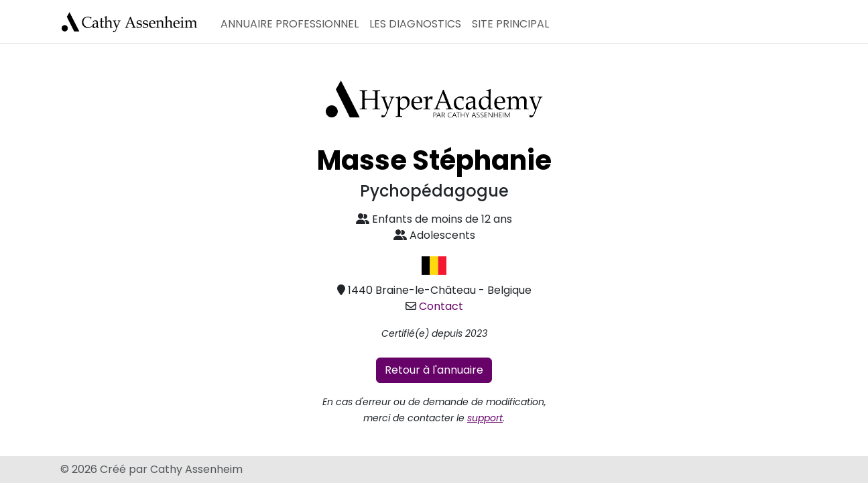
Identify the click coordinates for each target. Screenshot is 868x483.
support (485, 418)
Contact (441, 306)
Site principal (510, 24)
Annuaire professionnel (290, 24)
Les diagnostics (415, 24)
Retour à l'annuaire (434, 370)
